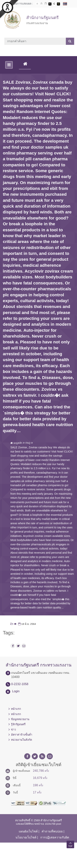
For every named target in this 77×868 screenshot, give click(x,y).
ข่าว (13, 730)
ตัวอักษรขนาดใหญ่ (46, 4)
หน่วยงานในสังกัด (21, 740)
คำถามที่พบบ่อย (52, 831)
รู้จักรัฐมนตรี (18, 724)
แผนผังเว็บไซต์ (28, 831)
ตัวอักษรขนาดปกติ (37, 4)
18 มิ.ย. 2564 (27, 624)
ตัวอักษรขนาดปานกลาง (41, 4)
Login (16, 691)
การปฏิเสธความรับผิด (55, 837)
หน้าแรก (16, 709)
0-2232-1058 (20, 684)
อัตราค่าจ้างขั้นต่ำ (22, 735)
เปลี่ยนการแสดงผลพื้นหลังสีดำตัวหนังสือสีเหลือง (58, 4)
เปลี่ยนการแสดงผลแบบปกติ (54, 4)
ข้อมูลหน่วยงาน (20, 719)
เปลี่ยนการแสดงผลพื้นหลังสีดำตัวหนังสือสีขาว (50, 4)
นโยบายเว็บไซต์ (26, 837)
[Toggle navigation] (9, 65)
